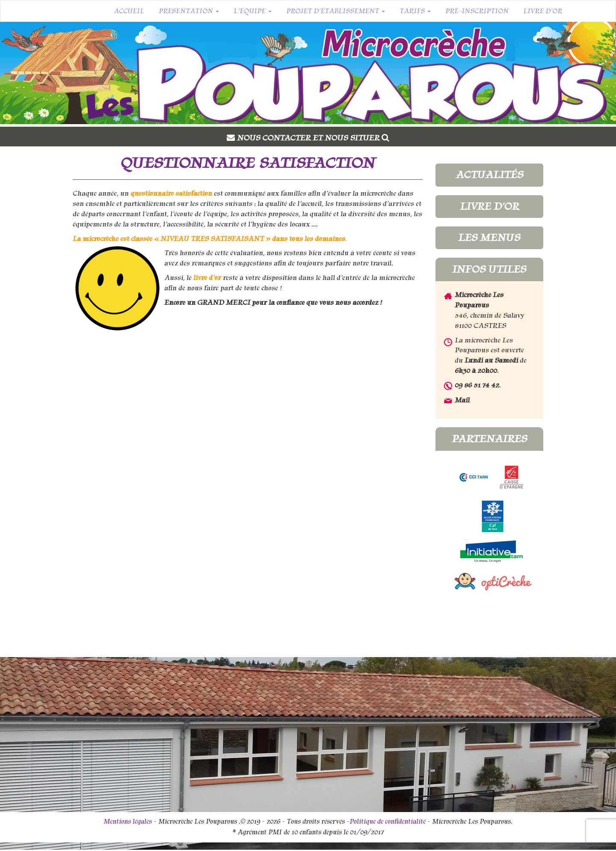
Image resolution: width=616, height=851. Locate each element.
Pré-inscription (477, 11)
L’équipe (253, 11)
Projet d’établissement (336, 11)
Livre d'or (489, 206)
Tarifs (415, 11)
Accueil (129, 11)
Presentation (189, 11)
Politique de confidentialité (388, 821)
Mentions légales (128, 821)
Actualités (489, 175)
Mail (462, 400)
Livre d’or (543, 11)
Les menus (489, 238)
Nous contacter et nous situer (313, 138)
